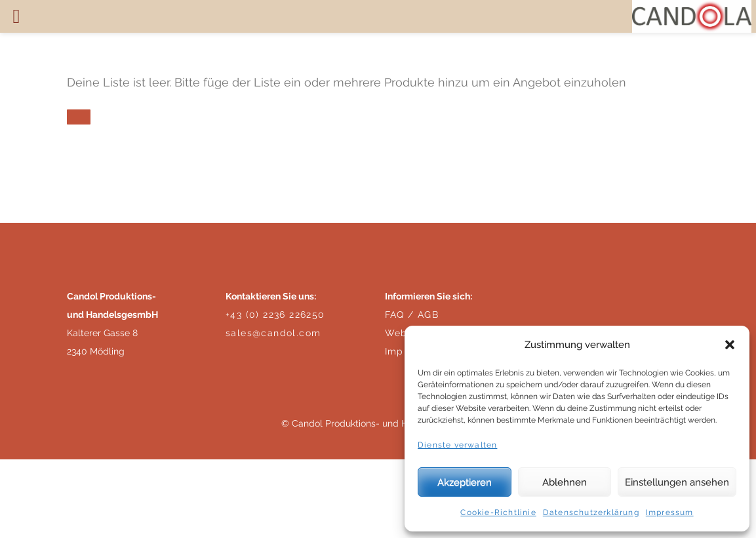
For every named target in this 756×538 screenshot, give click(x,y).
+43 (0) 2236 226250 (275, 315)
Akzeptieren (465, 482)
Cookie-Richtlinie (498, 512)
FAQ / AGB (412, 315)
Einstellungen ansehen (677, 482)
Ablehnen (565, 482)
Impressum (670, 512)
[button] (730, 345)
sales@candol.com (273, 333)
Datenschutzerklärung (591, 512)
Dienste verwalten (457, 445)
